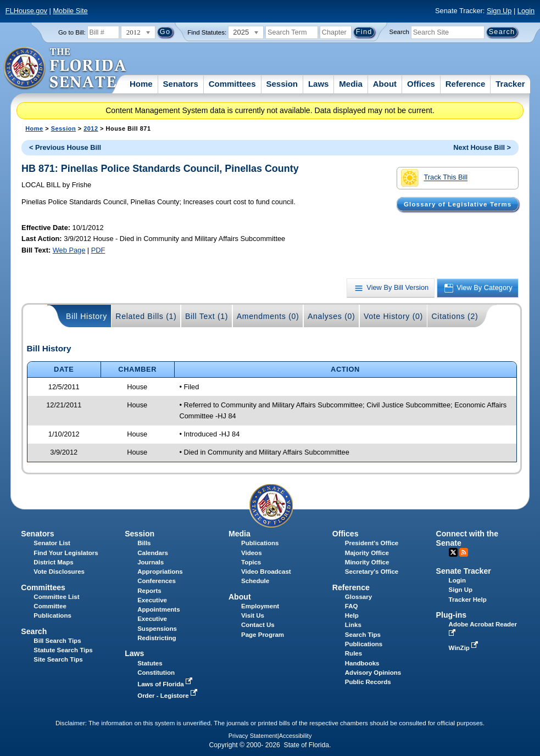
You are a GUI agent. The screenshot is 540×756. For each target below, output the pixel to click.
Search (399, 32)
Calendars (153, 553)
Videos (252, 553)
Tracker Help (468, 600)
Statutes (150, 663)
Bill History (87, 316)
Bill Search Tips (57, 641)
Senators (181, 84)
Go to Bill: (72, 32)
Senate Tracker (464, 571)
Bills (144, 543)
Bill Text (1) (207, 316)
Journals (151, 562)
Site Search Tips (58, 659)
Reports (149, 591)
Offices (421, 84)
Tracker (510, 84)
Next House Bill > (482, 147)
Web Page (69, 250)
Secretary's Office (372, 572)
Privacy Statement (253, 736)
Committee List (56, 597)
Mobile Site (70, 11)
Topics (251, 562)
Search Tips (363, 635)
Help (352, 615)
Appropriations (160, 572)
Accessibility (296, 736)
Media (351, 84)
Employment (260, 606)
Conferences (157, 581)
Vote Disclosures (59, 572)
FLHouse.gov (26, 11)
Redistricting (157, 638)
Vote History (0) (393, 316)
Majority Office (367, 553)
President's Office (372, 543)
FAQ (352, 606)
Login (526, 11)
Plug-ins (452, 615)
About (385, 84)
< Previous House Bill (65, 147)
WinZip (464, 648)
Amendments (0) (268, 316)
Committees (232, 84)
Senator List (52, 543)
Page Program (263, 635)
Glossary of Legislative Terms (458, 204)
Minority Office (367, 562)
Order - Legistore (168, 696)
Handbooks (362, 663)
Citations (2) (455, 316)
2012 (91, 128)
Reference (466, 84)
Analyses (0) (332, 316)
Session (282, 84)
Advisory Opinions (373, 673)
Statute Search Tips (63, 650)
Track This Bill (434, 178)
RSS (464, 552)
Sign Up (499, 11)
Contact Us (258, 625)
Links (353, 625)
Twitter (453, 552)
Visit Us (253, 615)
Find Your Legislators (66, 553)
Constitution (156, 673)
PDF (98, 250)
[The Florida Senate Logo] (66, 69)
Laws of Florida (166, 684)
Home (141, 84)
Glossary (358, 597)
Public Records (368, 682)
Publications (260, 543)
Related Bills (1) (146, 316)
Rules (353, 653)
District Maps (53, 562)
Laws (319, 84)
